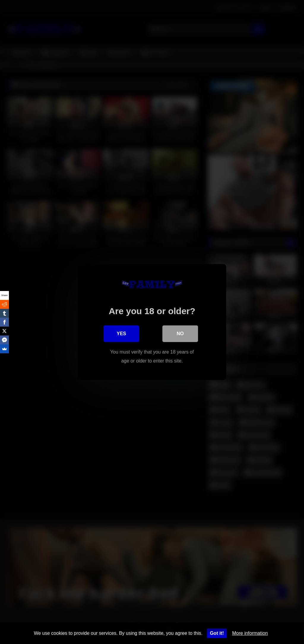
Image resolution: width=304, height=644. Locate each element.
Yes (121, 334)
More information (250, 633)
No (180, 334)
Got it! (217, 633)
